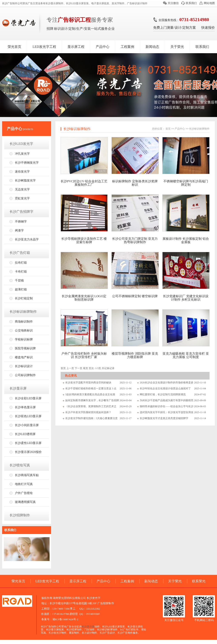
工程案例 (127, 47)
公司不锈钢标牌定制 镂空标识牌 (135, 296)
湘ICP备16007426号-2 (65, 619)
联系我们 (191, 3)
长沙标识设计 (24, 366)
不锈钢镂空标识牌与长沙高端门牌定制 (186, 183)
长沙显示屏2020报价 (28, 452)
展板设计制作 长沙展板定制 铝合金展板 (186, 240)
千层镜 (19, 281)
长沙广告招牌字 (21, 212)
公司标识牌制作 (25, 375)
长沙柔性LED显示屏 (28, 443)
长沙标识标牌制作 (23, 312)
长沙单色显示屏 (25, 407)
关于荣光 (177, 47)
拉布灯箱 (21, 263)
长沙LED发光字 (21, 144)
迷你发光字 (22, 172)
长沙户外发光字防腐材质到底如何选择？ (88, 412)
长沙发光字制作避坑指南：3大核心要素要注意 (91, 418)
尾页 (86, 368)
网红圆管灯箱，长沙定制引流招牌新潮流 (163, 394)
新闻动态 (152, 47)
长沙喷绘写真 (20, 465)
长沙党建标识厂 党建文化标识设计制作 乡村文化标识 (186, 298)
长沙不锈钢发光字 (27, 163)
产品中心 (103, 47)
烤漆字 (19, 231)
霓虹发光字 (22, 198)
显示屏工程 (76, 47)
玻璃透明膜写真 (25, 502)
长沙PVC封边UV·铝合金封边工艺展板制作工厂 (84, 183)
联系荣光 (199, 581)
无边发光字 (22, 189)
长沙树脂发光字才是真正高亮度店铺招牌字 (164, 418)
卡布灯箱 (21, 272)
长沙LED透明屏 (25, 434)
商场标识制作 (24, 322)
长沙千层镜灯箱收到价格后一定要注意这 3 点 (91, 388)
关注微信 (173, 3)
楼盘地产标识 (24, 357)
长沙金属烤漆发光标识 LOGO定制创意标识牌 (84, 298)
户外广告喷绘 (24, 493)
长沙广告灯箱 (20, 253)
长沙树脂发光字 (25, 181)
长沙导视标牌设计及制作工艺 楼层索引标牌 (84, 240)
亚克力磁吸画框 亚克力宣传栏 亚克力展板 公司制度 (186, 355)
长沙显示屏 (18, 388)
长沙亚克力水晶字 (27, 239)
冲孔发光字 (22, 154)
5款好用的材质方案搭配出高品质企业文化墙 (90, 394)
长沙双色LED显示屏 (28, 416)
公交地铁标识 (24, 331)
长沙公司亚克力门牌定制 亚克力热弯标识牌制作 (135, 240)
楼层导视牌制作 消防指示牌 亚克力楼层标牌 (135, 355)
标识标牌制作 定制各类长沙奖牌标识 (135, 183)
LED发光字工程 (44, 47)
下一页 (79, 368)
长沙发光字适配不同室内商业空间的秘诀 (88, 383)
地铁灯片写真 (24, 484)
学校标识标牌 (24, 339)
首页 (168, 129)
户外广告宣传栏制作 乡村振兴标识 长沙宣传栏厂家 (84, 355)
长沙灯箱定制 (24, 298)
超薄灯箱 (21, 289)
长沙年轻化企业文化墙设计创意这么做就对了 (165, 388)
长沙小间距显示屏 (27, 425)
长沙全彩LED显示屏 (28, 398)
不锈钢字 (21, 222)
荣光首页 (14, 47)
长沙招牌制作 (20, 515)
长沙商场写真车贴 (27, 475)
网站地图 (209, 3)
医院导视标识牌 (25, 348)
